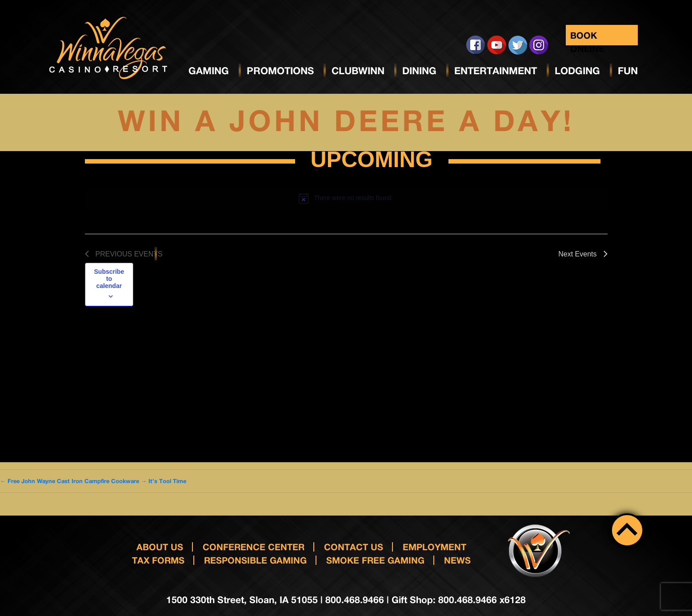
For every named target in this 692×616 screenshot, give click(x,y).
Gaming (209, 71)
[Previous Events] (124, 254)
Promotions (280, 71)
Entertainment (496, 71)
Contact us (354, 547)
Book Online (587, 38)
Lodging (577, 71)
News (457, 560)
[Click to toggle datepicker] (372, 161)
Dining (419, 71)
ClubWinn (358, 71)
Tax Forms (158, 560)
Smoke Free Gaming (375, 560)
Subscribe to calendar (109, 279)
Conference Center (254, 547)
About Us (160, 547)
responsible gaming (255, 560)
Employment (434, 547)
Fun (628, 71)
